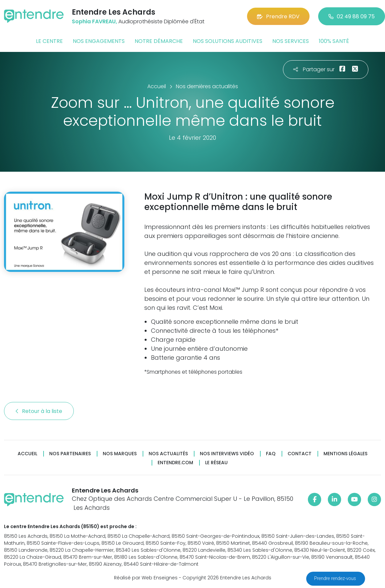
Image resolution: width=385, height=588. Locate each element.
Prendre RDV (278, 16)
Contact (300, 454)
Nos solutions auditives (228, 41)
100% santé (334, 41)
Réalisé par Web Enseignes (146, 578)
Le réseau (216, 463)
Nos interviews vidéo (227, 454)
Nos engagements (99, 41)
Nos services (291, 41)
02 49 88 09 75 (352, 16)
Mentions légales (345, 454)
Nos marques (120, 454)
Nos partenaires (70, 454)
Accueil (27, 454)
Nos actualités (168, 454)
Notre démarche (159, 41)
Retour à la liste (39, 411)
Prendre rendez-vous (336, 578)
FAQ (271, 454)
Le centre (49, 41)
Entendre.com (175, 463)
